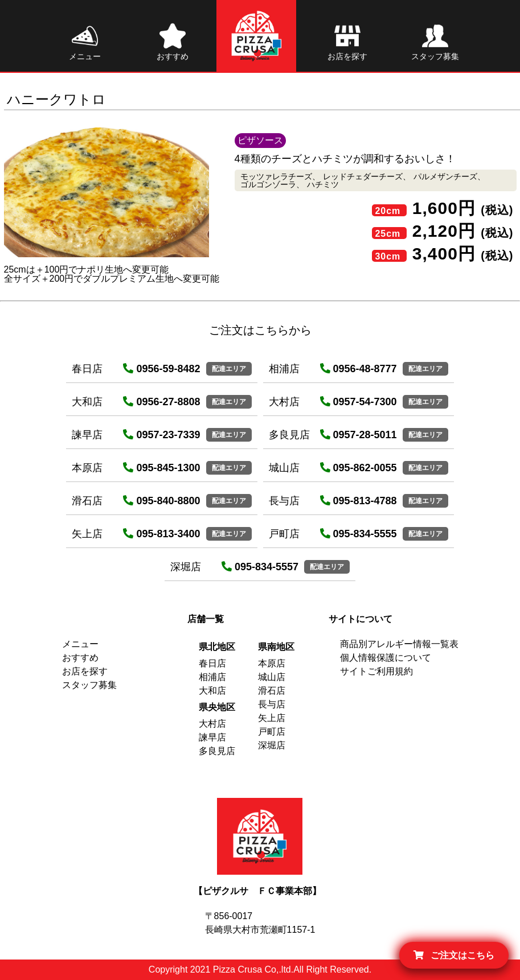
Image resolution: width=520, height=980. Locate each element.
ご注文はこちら (454, 955)
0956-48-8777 (359, 369)
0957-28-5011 (359, 435)
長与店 (272, 704)
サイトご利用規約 (376, 671)
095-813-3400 (161, 534)
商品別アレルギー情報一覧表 (399, 644)
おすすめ (80, 658)
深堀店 (272, 745)
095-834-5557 (260, 567)
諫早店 (212, 737)
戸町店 (272, 732)
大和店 (212, 691)
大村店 (212, 724)
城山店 (272, 677)
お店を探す (85, 671)
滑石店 (272, 691)
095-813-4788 (359, 501)
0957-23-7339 (161, 435)
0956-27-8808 (161, 402)
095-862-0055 (359, 468)
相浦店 (212, 677)
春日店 (212, 663)
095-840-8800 (161, 501)
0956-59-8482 (161, 369)
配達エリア (229, 369)
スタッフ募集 (89, 685)
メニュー (80, 644)
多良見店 (217, 751)
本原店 (272, 663)
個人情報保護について (386, 658)
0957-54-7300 (359, 402)
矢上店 (272, 718)
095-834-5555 (359, 534)
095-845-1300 (161, 468)
